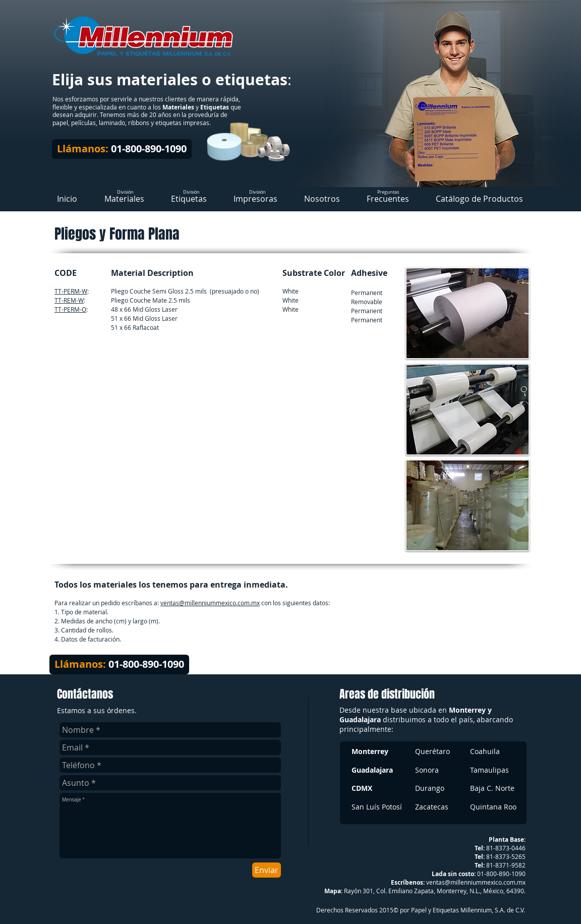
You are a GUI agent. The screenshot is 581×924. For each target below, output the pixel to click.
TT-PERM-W (71, 291)
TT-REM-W (69, 300)
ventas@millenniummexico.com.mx (210, 603)
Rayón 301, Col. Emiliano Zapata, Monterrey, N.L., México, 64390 (434, 891)
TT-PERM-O (70, 309)
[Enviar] (267, 870)
